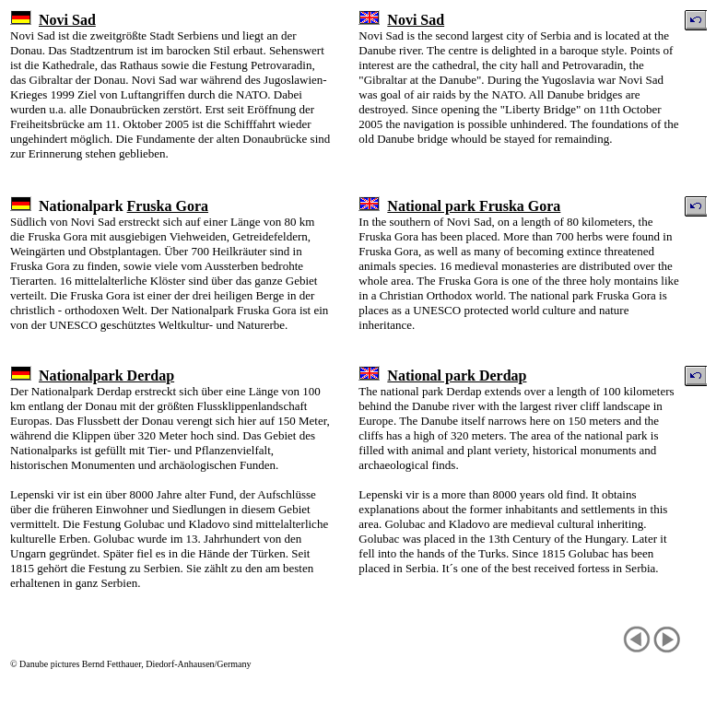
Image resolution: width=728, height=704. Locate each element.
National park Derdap (457, 375)
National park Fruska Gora (474, 206)
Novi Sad (67, 20)
